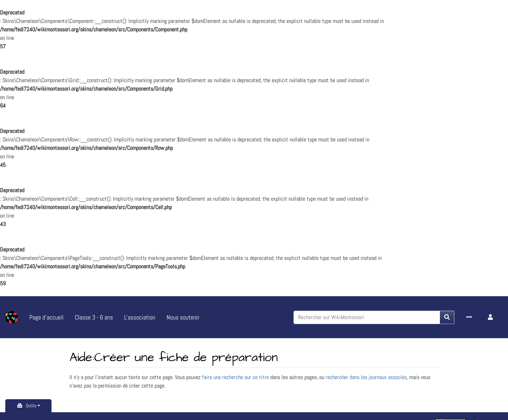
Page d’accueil (46, 317)
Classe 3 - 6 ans (94, 317)
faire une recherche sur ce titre (235, 377)
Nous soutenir (183, 317)
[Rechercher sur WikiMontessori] (367, 317)
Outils (31, 406)
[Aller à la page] (447, 317)
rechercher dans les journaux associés (366, 377)
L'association (140, 317)
